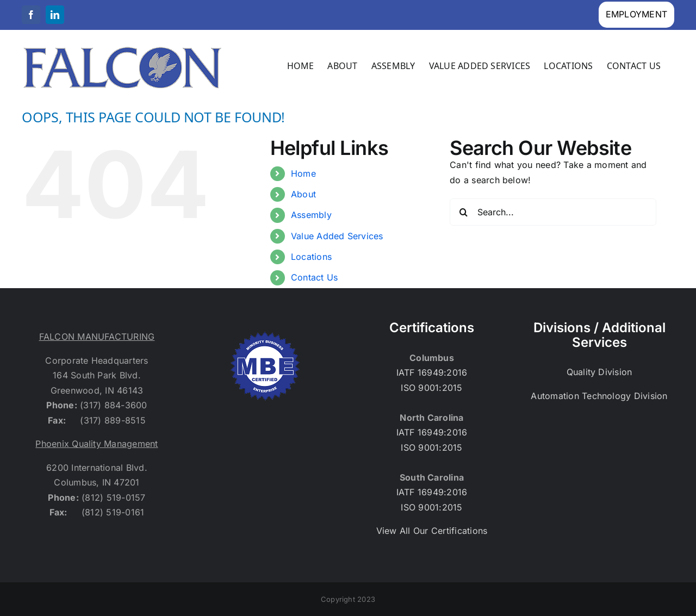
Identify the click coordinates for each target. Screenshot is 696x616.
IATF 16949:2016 (432, 372)
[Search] (463, 212)
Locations (311, 257)
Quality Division (599, 372)
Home (303, 173)
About (303, 194)
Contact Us (314, 277)
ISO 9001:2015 (431, 388)
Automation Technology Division (599, 396)
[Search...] (553, 212)
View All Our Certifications (432, 531)
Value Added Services (337, 236)
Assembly (311, 215)
